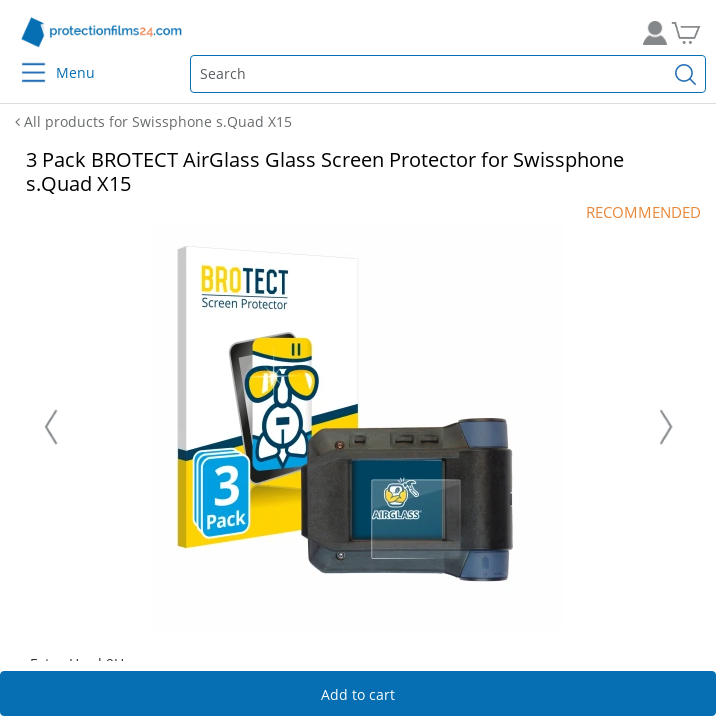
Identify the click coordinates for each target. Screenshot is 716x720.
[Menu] (21, 59)
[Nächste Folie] (666, 427)
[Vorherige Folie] (51, 427)
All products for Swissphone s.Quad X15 (153, 121)
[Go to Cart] (693, 32)
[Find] (686, 74)
